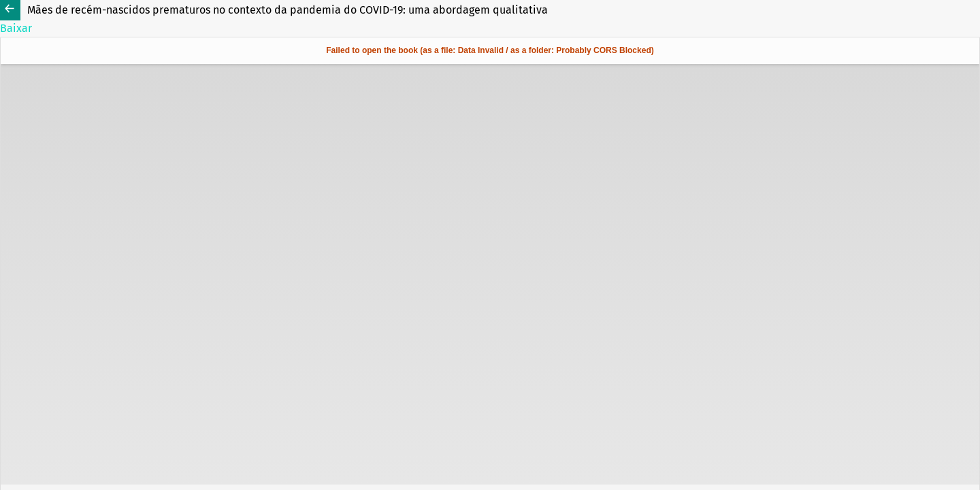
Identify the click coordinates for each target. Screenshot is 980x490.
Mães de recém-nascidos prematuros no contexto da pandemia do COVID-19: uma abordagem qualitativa (288, 10)
